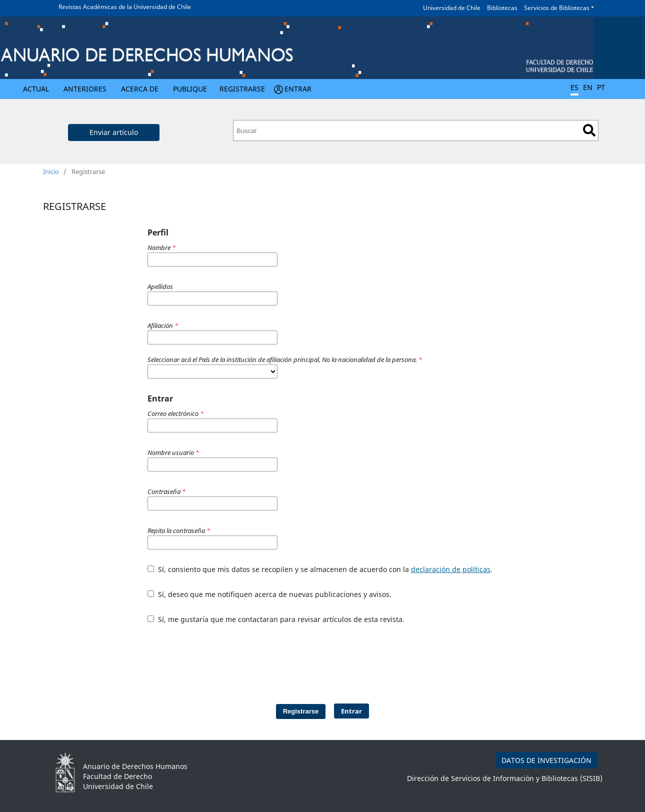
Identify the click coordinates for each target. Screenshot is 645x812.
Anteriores (85, 89)
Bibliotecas (502, 8)
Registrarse (242, 89)
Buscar (589, 130)
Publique (190, 89)
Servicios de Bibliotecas (557, 8)
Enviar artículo (114, 132)
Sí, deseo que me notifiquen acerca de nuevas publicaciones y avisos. (269, 594)
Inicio (51, 171)
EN (588, 87)
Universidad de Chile (452, 8)
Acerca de (140, 89)
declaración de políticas (451, 569)
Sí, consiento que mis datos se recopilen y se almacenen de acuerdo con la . (320, 569)
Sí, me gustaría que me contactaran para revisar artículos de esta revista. (276, 619)
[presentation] (286, 659)
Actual (36, 89)
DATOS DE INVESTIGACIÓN (546, 760)
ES (574, 87)
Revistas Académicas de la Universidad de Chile (125, 7)
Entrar (298, 89)
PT (601, 87)
